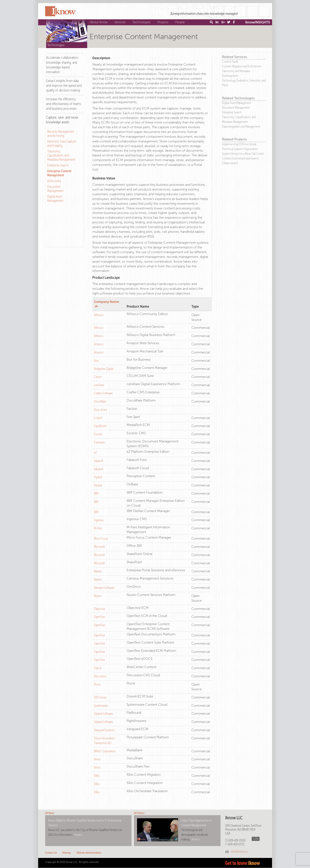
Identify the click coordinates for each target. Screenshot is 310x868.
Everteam (99, 442)
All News (50, 813)
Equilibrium (100, 426)
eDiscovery (54, 181)
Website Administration (89, 853)
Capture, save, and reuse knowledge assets (62, 120)
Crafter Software (103, 393)
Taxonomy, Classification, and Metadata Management (61, 155)
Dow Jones (100, 410)
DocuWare (100, 401)
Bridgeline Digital (104, 369)
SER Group (100, 697)
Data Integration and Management (241, 126)
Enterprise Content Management (59, 173)
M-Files (98, 528)
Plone (97, 684)
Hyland (98, 477)
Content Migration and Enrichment (242, 66)
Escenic (98, 434)
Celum (98, 377)
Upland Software (103, 714)
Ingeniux (99, 520)
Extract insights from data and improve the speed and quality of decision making (64, 85)
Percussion (100, 676)
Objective (100, 609)
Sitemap (66, 853)
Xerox (97, 759)
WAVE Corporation (105, 751)
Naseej (98, 571)
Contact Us (51, 853)
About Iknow (99, 22)
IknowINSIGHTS (258, 22)
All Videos (139, 813)
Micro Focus (101, 538)
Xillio (97, 776)
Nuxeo (98, 596)
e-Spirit (98, 418)
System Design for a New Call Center (243, 154)
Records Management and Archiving (61, 134)
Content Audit (230, 62)
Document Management (55, 189)
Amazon (99, 344)
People (180, 22)
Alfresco (99, 315)
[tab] (65, 65)
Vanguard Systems (104, 730)
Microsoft (99, 547)
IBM (96, 493)
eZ (95, 453)
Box (96, 361)
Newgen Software (104, 588)
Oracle (98, 668)
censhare (99, 385)
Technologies (142, 22)
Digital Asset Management (55, 199)
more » (78, 835)
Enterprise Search (58, 165)
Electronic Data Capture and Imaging (62, 143)
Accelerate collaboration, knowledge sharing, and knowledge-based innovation (62, 65)
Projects (163, 22)
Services (121, 22)
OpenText (100, 617)
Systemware (101, 706)
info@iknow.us (239, 851)
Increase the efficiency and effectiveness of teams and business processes (64, 104)
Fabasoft (99, 461)
